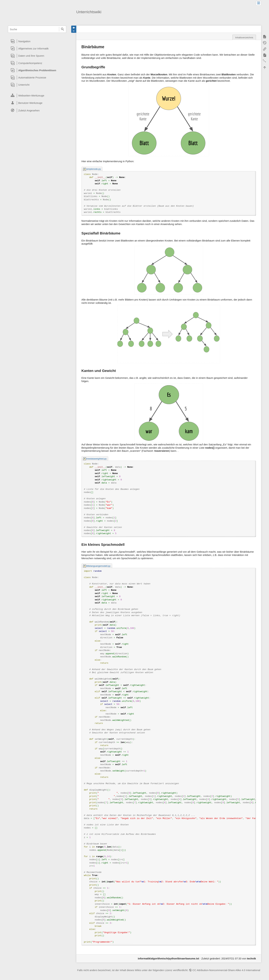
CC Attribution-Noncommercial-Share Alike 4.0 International (226, 970)
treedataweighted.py (96, 459)
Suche (63, 29)
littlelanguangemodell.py (98, 566)
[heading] (37, 41)
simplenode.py (94, 169)
